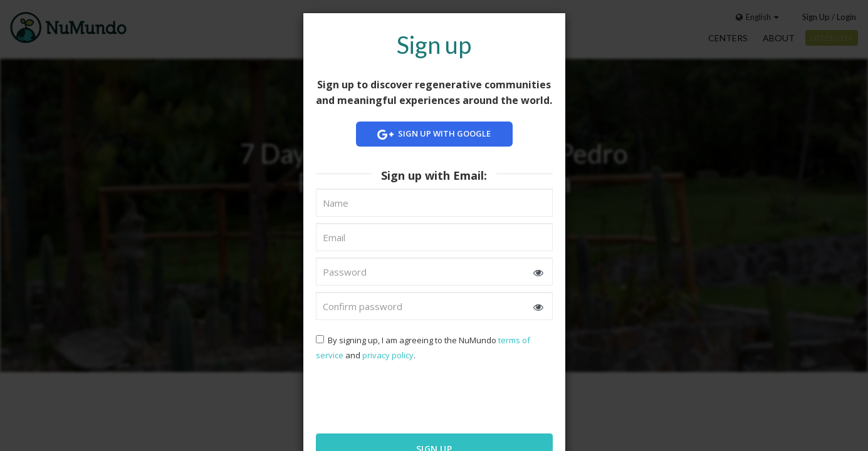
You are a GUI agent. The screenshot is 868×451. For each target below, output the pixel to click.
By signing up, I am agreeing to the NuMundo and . (423, 347)
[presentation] (397, 396)
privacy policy (388, 355)
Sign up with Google (434, 134)
